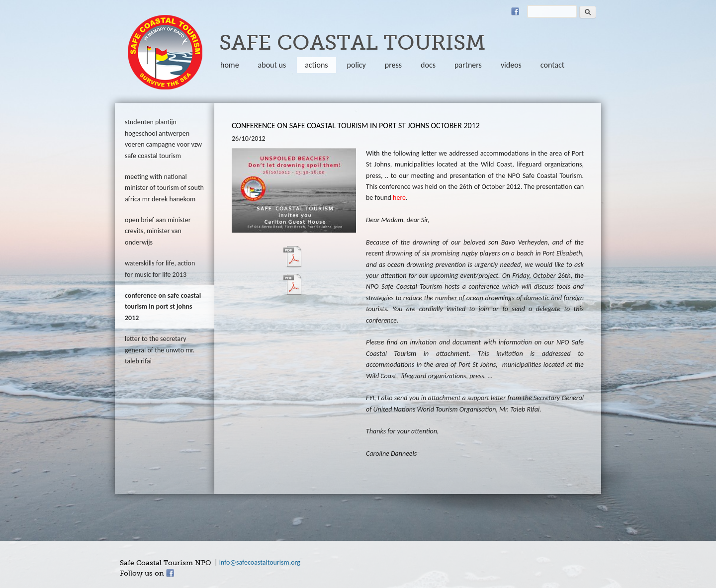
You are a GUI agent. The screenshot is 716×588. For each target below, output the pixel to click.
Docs (428, 65)
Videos (511, 65)
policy (357, 65)
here (399, 198)
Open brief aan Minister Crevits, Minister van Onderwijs (158, 231)
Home (230, 65)
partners (468, 65)
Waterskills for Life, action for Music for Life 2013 (160, 269)
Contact (552, 65)
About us (272, 65)
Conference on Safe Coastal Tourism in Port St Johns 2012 (163, 307)
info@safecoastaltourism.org (260, 562)
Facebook (515, 11)
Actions (316, 65)
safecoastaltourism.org (165, 52)
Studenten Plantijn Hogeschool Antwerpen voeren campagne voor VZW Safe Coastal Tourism (163, 139)
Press (393, 65)
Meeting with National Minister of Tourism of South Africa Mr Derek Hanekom (164, 188)
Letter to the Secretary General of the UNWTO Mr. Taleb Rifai (160, 350)
